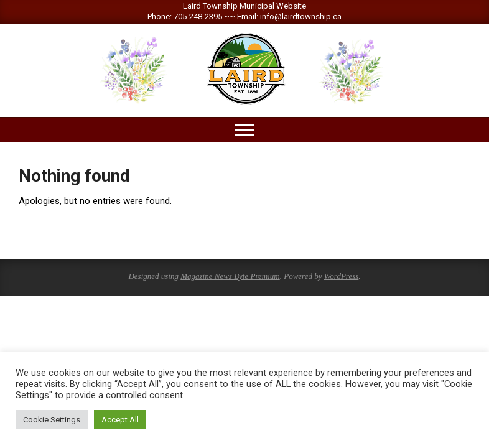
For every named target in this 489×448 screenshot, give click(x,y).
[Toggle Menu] (244, 130)
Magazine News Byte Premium (230, 276)
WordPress (342, 276)
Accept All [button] (120, 420)
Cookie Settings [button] (52, 420)
